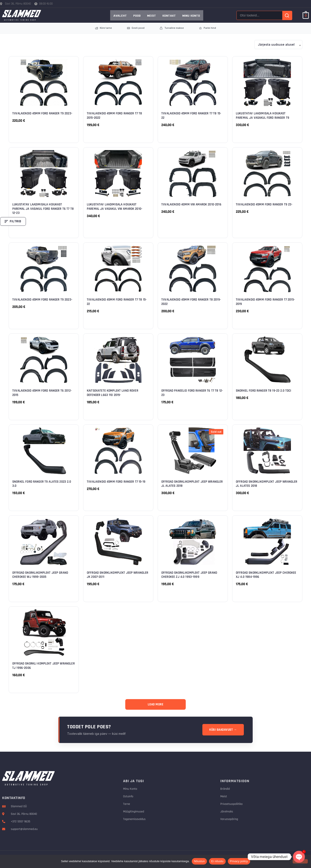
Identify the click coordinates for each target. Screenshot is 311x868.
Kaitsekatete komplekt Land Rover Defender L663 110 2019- (113, 393)
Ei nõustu (217, 861)
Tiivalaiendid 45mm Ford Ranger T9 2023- (42, 113)
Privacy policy (239, 861)
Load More (156, 704)
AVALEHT (120, 15)
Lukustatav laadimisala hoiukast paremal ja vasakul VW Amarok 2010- (115, 207)
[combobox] (278, 45)
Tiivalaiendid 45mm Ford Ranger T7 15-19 (116, 482)
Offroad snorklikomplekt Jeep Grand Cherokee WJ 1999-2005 (40, 575)
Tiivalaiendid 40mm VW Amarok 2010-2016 (191, 204)
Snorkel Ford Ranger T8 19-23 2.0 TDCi (264, 391)
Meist (152, 15)
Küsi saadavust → (223, 730)
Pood (137, 15)
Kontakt (169, 15)
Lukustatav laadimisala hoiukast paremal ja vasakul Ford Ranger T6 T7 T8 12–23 (43, 209)
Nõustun (199, 861)
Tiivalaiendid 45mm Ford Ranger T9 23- (264, 204)
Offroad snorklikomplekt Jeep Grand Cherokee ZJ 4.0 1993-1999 (189, 575)
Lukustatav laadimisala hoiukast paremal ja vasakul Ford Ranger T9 (263, 116)
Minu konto (191, 15)
